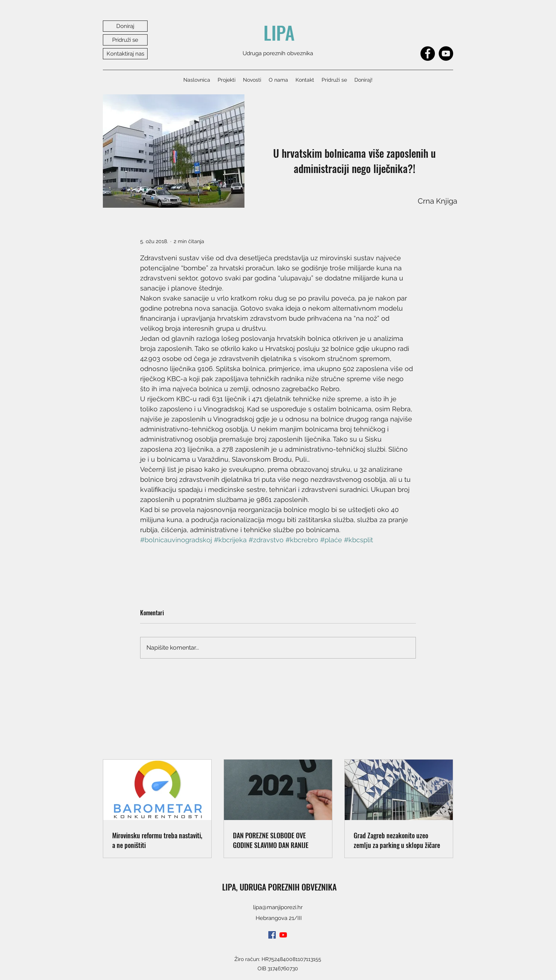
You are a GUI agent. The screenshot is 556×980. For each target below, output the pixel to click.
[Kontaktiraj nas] (125, 54)
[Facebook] (428, 54)
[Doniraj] (125, 26)
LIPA (279, 32)
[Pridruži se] (125, 40)
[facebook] (272, 935)
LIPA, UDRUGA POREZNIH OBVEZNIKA (279, 887)
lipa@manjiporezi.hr (278, 907)
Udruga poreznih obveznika (278, 53)
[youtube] (283, 935)
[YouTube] (446, 54)
